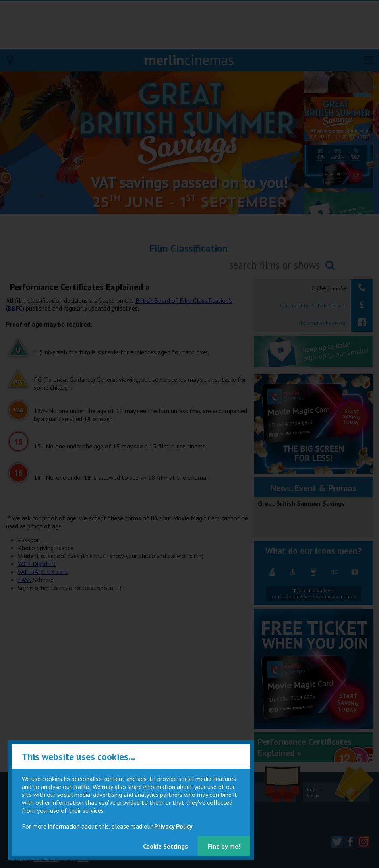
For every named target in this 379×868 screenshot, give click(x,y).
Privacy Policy (173, 826)
